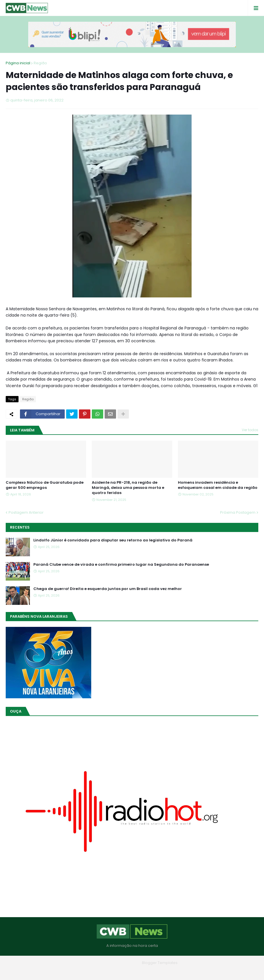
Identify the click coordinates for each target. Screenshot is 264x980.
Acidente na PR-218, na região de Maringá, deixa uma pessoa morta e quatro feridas (128, 488)
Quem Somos (116, 971)
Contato (144, 971)
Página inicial (18, 63)
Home (91, 971)
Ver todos (250, 430)
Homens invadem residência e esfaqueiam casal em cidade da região (218, 485)
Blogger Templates (160, 963)
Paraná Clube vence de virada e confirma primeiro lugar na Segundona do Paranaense (121, 565)
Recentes (20, 527)
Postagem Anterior (26, 512)
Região (40, 63)
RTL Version (168, 971)
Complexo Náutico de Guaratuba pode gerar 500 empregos (45, 485)
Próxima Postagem (238, 512)
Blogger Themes (124, 963)
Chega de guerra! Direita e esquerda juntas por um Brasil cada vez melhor (108, 589)
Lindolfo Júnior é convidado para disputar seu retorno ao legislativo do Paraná (113, 540)
